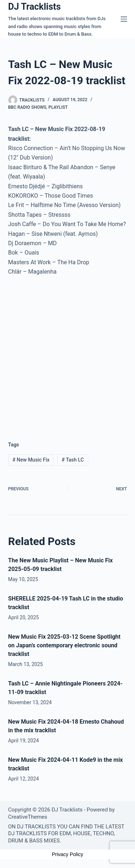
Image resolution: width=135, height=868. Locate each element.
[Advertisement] (67, 353)
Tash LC (73, 460)
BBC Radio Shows (27, 107)
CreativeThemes (28, 817)
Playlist (58, 107)
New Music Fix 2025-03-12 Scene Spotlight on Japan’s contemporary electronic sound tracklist (64, 645)
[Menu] (124, 19)
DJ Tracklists (35, 7)
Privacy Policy (67, 854)
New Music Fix (31, 460)
